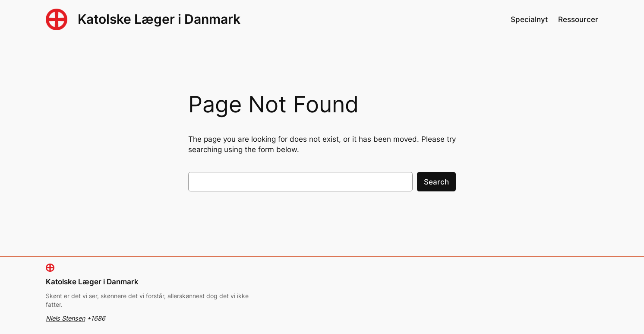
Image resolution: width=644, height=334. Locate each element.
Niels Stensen (65, 318)
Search (436, 182)
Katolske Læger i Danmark (159, 19)
